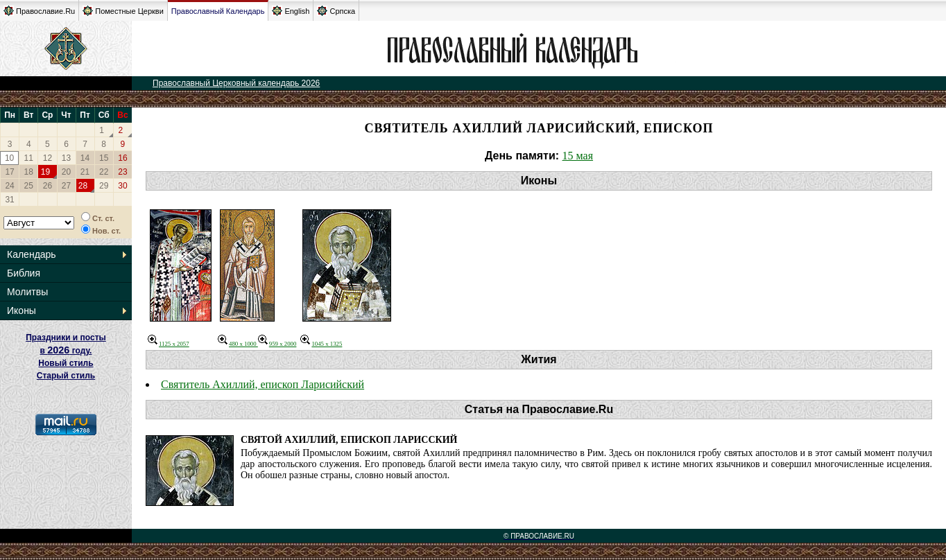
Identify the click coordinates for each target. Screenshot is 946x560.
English (291, 11)
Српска (336, 11)
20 (66, 172)
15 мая (578, 156)
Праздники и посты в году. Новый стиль (66, 350)
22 (104, 172)
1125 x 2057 (169, 344)
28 (83, 186)
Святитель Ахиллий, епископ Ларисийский (263, 384)
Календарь (32, 254)
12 (48, 158)
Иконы (21, 310)
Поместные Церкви (123, 11)
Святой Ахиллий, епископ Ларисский (349, 440)
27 (66, 186)
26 (48, 186)
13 (66, 158)
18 (29, 172)
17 (9, 172)
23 (122, 172)
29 (104, 186)
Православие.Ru (39, 11)
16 (122, 158)
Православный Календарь (218, 11)
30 (122, 186)
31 (9, 200)
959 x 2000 (277, 344)
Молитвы (27, 292)
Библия (24, 273)
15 (104, 158)
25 (29, 186)
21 (85, 172)
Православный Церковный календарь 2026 (236, 83)
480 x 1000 (238, 344)
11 (29, 158)
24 (9, 186)
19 (45, 172)
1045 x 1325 (321, 344)
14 (85, 158)
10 (9, 158)
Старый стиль (66, 376)
